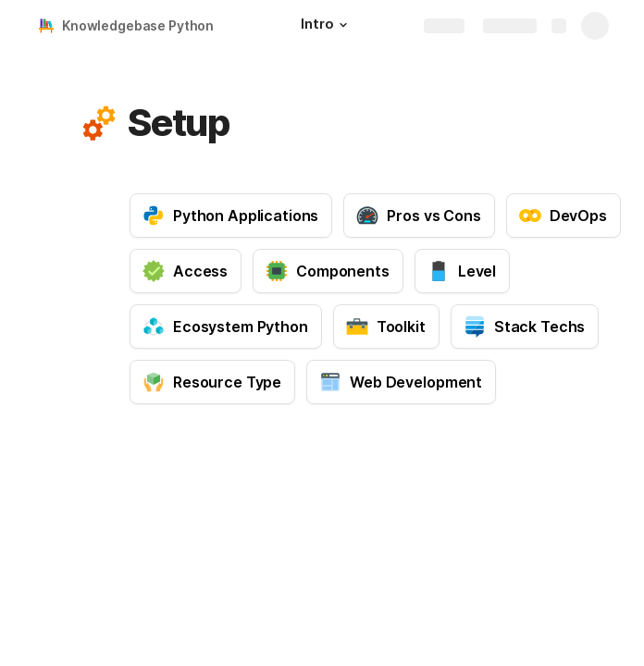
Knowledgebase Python (138, 25)
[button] (343, 25)
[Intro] (326, 26)
